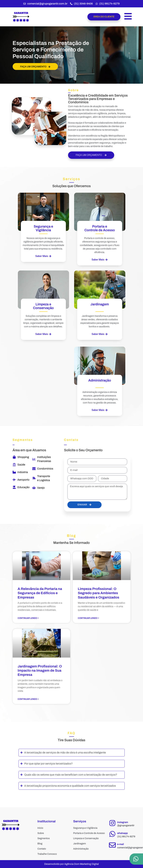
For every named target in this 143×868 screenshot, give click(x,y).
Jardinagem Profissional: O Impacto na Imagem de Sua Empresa (40, 670)
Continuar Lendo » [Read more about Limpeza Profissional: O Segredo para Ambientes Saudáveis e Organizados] (88, 618)
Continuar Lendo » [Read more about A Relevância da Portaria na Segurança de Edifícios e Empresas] (28, 618)
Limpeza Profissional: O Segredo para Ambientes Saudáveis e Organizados (99, 593)
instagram (123, 822)
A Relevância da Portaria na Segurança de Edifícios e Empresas (40, 593)
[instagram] (112, 823)
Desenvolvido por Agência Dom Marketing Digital (71, 864)
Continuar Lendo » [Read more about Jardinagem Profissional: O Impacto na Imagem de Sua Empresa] (28, 699)
